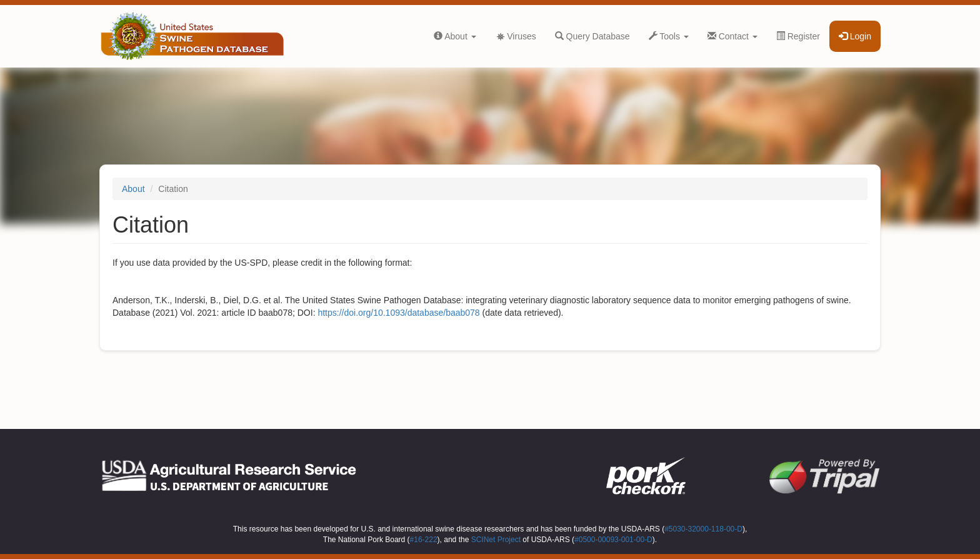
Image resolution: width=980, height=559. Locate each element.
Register (798, 36)
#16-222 (424, 540)
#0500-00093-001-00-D (613, 540)
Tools (669, 36)
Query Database (592, 36)
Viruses (516, 36)
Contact (732, 36)
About (455, 36)
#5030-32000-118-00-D (703, 529)
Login (855, 36)
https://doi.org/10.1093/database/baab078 (398, 313)
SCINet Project (496, 540)
